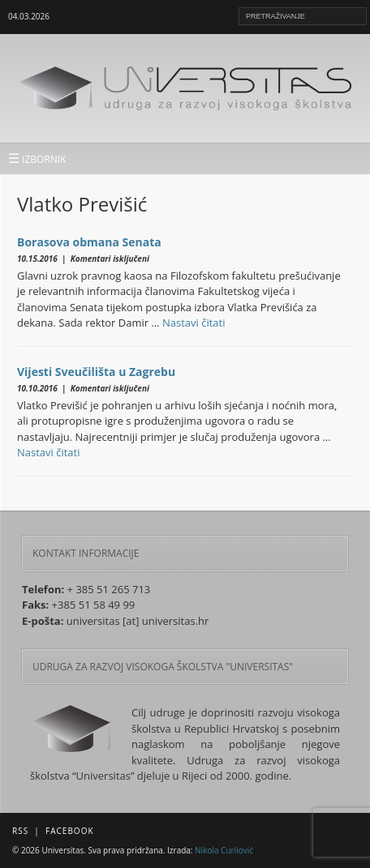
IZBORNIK (37, 158)
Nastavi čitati (194, 323)
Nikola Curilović (224, 850)
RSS (20, 831)
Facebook (69, 831)
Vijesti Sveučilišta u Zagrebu (96, 372)
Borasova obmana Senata (89, 242)
